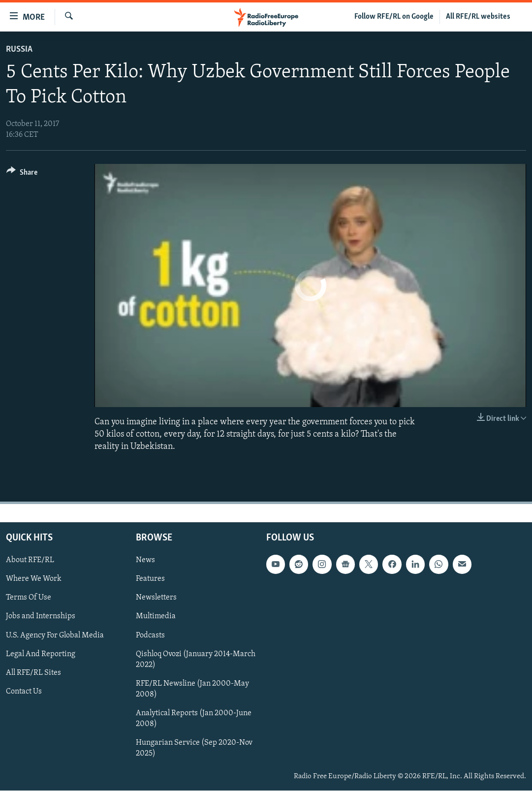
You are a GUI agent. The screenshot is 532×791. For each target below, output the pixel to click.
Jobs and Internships (41, 617)
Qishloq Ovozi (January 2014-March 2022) (196, 660)
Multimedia (156, 617)
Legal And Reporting (41, 654)
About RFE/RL (30, 561)
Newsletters (156, 598)
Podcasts (150, 635)
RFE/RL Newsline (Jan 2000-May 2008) (192, 689)
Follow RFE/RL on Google (394, 17)
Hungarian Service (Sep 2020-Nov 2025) (194, 748)
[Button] (22, 174)
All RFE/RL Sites (33, 673)
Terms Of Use (29, 598)
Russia (19, 49)
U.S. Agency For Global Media (55, 635)
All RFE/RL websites (478, 17)
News (145, 561)
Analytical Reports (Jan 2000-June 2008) (194, 719)
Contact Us (24, 692)
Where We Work (34, 579)
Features (150, 579)
